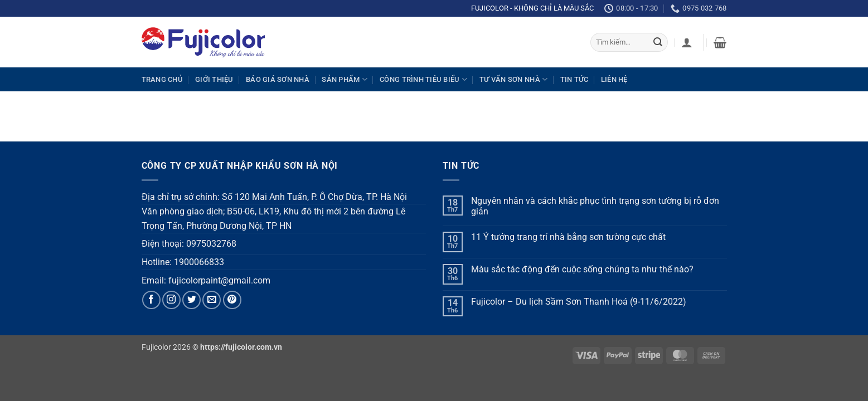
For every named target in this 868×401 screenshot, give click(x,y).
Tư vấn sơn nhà (513, 79)
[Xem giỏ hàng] (720, 42)
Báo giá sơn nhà (278, 79)
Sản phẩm (345, 79)
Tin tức (574, 79)
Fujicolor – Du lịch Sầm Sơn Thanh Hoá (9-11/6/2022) (579, 302)
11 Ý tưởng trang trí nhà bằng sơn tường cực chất (568, 237)
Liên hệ (614, 79)
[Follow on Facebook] (151, 300)
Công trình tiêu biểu (423, 79)
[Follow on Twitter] (191, 300)
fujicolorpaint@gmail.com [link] (219, 280)
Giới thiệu (214, 79)
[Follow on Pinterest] (232, 300)
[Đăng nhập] (687, 42)
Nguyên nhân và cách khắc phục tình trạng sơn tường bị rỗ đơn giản (595, 206)
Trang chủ (162, 79)
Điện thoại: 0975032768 (189, 244)
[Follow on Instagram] (171, 300)
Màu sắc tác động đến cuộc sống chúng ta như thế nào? (582, 269)
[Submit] (658, 42)
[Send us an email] (212, 300)
